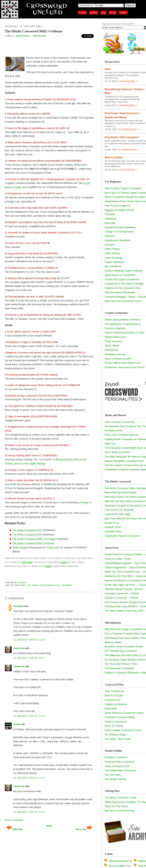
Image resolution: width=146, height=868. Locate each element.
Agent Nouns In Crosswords (120, 275)
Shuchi (23, 583)
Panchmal (18, 606)
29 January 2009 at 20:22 (29, 812)
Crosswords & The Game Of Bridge (124, 284)
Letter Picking (112, 249)
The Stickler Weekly (115, 779)
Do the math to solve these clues (123, 363)
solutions (23, 36)
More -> (134, 81)
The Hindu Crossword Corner (121, 798)
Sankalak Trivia (113, 531)
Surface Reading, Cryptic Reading (123, 271)
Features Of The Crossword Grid (122, 288)
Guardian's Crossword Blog (120, 717)
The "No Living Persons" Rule (121, 664)
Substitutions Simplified (117, 240)
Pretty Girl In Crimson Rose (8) (121, 435)
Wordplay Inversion (115, 354)
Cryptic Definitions (115, 262)
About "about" (112, 346)
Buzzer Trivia (112, 523)
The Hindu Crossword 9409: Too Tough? (34, 539)
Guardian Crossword (116, 757)
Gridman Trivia (113, 527)
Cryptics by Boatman (116, 704)
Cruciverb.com (113, 700)
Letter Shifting (112, 253)
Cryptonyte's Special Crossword (122, 536)
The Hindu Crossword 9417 (27, 530)
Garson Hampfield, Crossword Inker (124, 461)
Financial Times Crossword (119, 762)
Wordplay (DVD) (113, 430)
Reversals (110, 223)
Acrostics (110, 245)
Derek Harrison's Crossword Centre (124, 713)
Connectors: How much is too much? (125, 367)
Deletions (110, 236)
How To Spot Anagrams (117, 206)
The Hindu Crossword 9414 (27, 534)
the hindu (39, 36)
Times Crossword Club (117, 766)
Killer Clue (110, 444)
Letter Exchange (114, 258)
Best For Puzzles (114, 695)
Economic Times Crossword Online (124, 647)
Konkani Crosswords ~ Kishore (121, 598)
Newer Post (84, 829)
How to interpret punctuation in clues (125, 333)
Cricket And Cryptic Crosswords (122, 279)
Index (123, 12)
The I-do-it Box (113, 775)
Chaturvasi (52, 547)
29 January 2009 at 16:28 (29, 640)
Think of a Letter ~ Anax (118, 559)
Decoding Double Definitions (120, 227)
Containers (111, 219)
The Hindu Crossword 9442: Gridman (34, 31)
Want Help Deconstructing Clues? (123, 301)
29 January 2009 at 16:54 (29, 658)
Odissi (85, 502)
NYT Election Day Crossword (121, 651)
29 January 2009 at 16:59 (29, 716)
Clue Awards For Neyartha (119, 510)
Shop (113, 12)
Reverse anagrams (115, 328)
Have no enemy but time (118, 359)
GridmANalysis (21, 547)
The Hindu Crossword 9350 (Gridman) (33, 543)
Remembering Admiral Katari (120, 492)
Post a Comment (14, 820)
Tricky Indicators (113, 341)
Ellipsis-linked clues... (116, 337)
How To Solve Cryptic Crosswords (123, 188)
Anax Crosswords (114, 691)
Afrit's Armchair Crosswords (120, 422)
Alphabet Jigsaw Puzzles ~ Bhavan (124, 589)
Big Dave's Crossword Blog (119, 811)
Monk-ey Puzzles (114, 726)
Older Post (14, 829)
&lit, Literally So (113, 266)
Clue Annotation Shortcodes (120, 292)
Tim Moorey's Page (115, 735)
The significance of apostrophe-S (123, 324)
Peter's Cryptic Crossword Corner (123, 730)
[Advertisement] (49, 46)
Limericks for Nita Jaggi (117, 514)
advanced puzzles (119, 861)
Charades (110, 214)
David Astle (111, 708)
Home (83, 12)
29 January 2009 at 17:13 (29, 778)
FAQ (103, 12)
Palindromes (111, 350)
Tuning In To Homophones (119, 232)
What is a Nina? (113, 642)
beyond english (117, 866)
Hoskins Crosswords (116, 722)
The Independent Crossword (120, 770)
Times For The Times (116, 806)
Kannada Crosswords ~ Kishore (122, 593)
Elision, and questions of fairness (123, 320)
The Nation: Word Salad (118, 739)
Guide (94, 12)
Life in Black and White (117, 452)
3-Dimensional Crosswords (119, 668)
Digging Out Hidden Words (119, 210)
